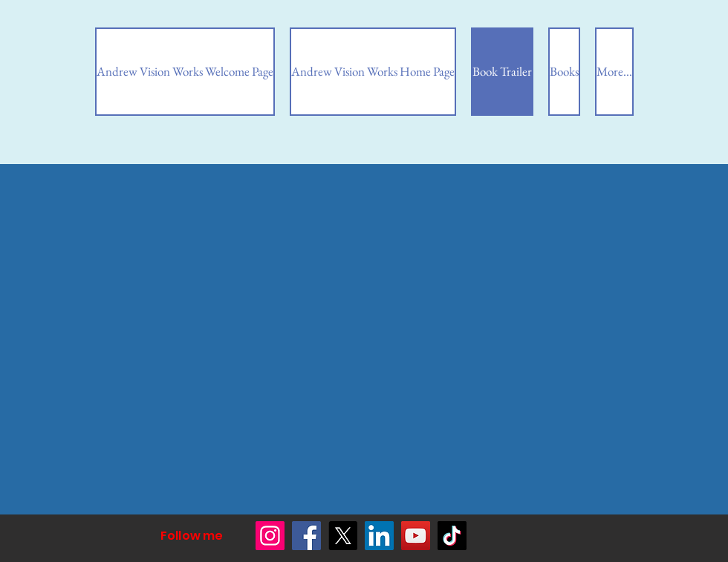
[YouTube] (416, 536)
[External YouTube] (146, 264)
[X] (343, 536)
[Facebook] (306, 536)
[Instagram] (270, 536)
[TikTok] (452, 536)
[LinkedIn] (379, 536)
